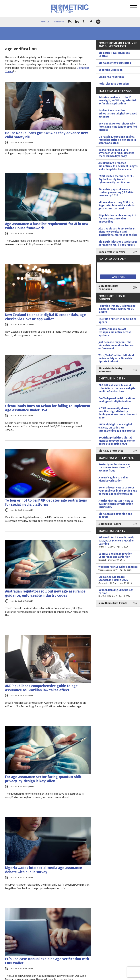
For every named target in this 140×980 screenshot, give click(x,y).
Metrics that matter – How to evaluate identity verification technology (116, 504)
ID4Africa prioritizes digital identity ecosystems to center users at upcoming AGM (117, 441)
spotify (98, 22)
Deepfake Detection (110, 70)
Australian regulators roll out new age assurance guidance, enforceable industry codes (45, 593)
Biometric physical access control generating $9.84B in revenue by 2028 (116, 192)
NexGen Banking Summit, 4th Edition (118, 593)
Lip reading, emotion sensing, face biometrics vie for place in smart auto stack (117, 140)
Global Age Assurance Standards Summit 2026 (118, 580)
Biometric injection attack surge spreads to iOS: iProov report (118, 243)
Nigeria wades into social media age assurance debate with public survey (44, 870)
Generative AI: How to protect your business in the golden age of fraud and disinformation (118, 491)
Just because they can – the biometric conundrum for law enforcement (116, 345)
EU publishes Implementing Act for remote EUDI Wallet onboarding (117, 219)
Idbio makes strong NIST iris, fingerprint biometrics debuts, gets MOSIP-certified (117, 205)
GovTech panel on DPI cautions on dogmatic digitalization (117, 400)
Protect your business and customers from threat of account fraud (114, 468)
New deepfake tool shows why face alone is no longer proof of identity (118, 127)
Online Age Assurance (111, 77)
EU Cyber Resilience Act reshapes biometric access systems (115, 332)
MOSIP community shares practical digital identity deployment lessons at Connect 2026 (118, 413)
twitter (84, 22)
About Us (45, 22)
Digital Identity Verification (115, 63)
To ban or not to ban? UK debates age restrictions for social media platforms (46, 502)
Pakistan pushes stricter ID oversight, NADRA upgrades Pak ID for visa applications (118, 101)
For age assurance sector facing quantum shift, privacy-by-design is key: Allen (44, 779)
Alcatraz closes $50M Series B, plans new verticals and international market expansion (118, 232)
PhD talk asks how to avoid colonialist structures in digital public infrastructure (117, 388)
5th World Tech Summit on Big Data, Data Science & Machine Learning (118, 542)
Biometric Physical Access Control (114, 54)
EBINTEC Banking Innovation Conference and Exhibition (118, 557)
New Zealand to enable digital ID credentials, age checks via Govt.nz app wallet (45, 317)
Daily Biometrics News (112, 252)
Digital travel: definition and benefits (115, 515)
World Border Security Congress (118, 568)
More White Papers (110, 524)
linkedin (77, 22)
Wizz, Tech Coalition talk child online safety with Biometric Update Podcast (116, 358)
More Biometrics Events (113, 603)
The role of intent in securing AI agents (117, 321)
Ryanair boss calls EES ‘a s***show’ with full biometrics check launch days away (116, 153)
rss (70, 22)
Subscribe (59, 22)
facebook (91, 22)
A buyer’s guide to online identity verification (113, 479)
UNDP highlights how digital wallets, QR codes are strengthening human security (117, 428)
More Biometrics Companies (108, 288)
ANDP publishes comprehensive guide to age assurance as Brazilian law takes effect (41, 688)
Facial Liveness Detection (114, 84)
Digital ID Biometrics (111, 451)
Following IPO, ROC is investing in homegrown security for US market (117, 309)
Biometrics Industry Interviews (110, 370)
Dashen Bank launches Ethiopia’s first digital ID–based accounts (118, 114)
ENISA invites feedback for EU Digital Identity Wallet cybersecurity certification (116, 179)
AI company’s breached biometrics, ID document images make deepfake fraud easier (118, 166)
